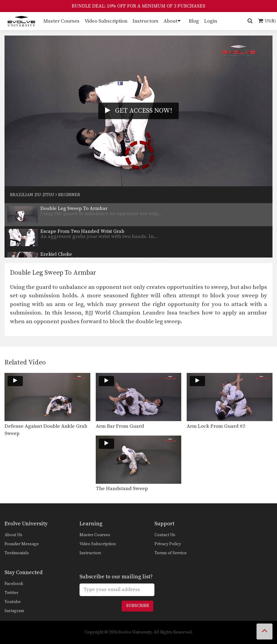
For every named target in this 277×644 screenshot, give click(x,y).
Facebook (14, 584)
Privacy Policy (168, 544)
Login (211, 21)
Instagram (14, 611)
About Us (13, 535)
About (170, 21)
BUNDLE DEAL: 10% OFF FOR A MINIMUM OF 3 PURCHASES (138, 6)
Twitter (11, 593)
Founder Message (22, 544)
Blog (194, 21)
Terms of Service (171, 553)
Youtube (13, 602)
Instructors (145, 21)
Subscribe (138, 606)
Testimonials (17, 553)
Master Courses (61, 21)
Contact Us (165, 535)
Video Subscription (106, 21)
